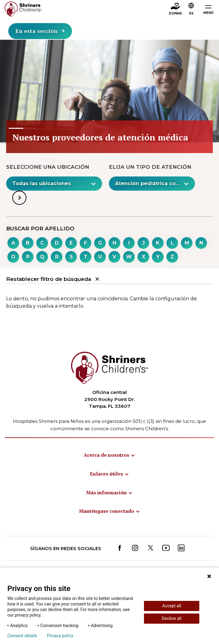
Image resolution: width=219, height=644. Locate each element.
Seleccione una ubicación (48, 167)
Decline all (172, 618)
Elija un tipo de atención (150, 167)
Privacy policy (60, 636)
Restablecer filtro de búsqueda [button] (53, 279)
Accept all (172, 606)
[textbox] (51, 184)
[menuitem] (109, 455)
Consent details (22, 636)
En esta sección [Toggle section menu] (40, 31)
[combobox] (191, 10)
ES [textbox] (191, 13)
